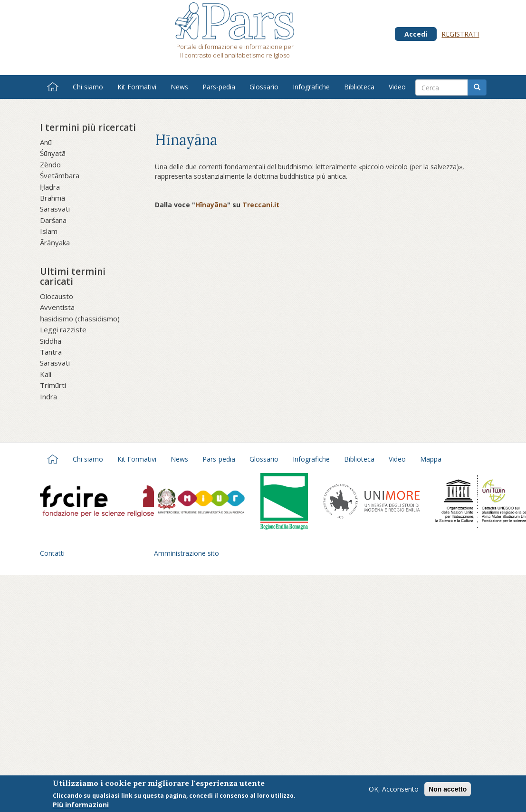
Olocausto (57, 296)
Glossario (264, 87)
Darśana (53, 220)
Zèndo (50, 164)
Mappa (431, 459)
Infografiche (311, 87)
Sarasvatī (55, 209)
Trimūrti (53, 385)
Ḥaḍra (50, 187)
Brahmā (53, 198)
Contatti (52, 553)
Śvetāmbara (60, 175)
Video (397, 87)
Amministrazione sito (186, 553)
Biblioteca (359, 87)
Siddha (51, 341)
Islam (49, 231)
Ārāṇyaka (55, 242)
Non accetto (448, 793)
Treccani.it (261, 205)
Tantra (51, 352)
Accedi (416, 34)
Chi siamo (88, 87)
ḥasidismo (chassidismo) (80, 319)
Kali (46, 374)
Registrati (460, 34)
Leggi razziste (63, 329)
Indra (48, 396)
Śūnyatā (53, 153)
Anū (46, 142)
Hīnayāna (211, 205)
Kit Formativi (137, 87)
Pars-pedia (219, 87)
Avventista (57, 307)
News (179, 87)
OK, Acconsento (394, 792)
